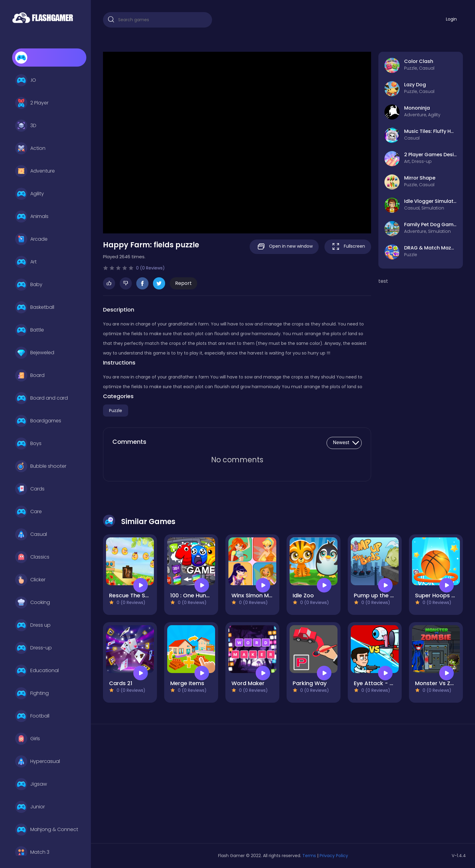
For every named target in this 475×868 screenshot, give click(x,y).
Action (30, 148)
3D (26, 126)
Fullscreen (348, 247)
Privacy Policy (334, 856)
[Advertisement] (161, 786)
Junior (30, 807)
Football (32, 716)
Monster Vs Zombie (441, 683)
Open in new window (284, 247)
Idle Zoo (303, 595)
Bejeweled (35, 353)
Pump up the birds (379, 595)
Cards (30, 489)
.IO (26, 80)
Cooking (33, 602)
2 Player (32, 103)
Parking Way (310, 683)
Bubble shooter (41, 466)
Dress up (33, 625)
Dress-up (33, 648)
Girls (28, 739)
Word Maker (248, 683)
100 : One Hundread (196, 595)
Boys (28, 444)
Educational (37, 671)
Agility (30, 194)
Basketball (35, 307)
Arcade (31, 239)
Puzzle (116, 411)
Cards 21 (121, 683)
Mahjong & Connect (47, 830)
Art (26, 262)
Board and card (42, 398)
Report (183, 283)
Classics (32, 557)
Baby (29, 285)
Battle (30, 330)
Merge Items (187, 683)
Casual (31, 534)
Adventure (35, 171)
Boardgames (38, 421)
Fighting (32, 693)
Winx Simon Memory (259, 595)
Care (28, 512)
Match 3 (32, 852)
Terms (309, 856)
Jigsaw (31, 784)
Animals (32, 216)
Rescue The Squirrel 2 (138, 595)
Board (30, 375)
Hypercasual (38, 761)
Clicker (30, 580)
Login (451, 19)
